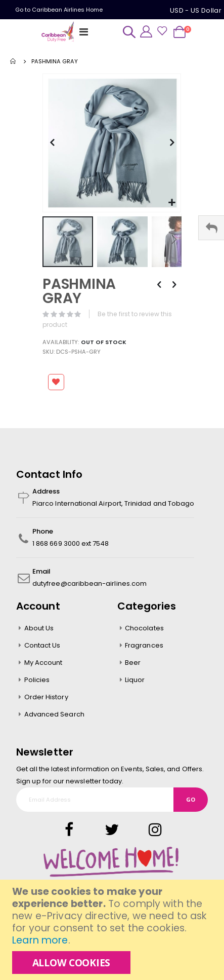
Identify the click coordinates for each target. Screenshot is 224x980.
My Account (43, 663)
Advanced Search (54, 714)
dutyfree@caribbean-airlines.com (89, 583)
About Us (39, 628)
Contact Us (42, 645)
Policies (37, 680)
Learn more (40, 940)
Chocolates (144, 628)
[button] (172, 203)
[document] (113, 930)
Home (14, 61)
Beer (133, 663)
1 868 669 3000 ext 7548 (71, 543)
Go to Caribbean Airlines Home (59, 10)
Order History (46, 697)
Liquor (135, 680)
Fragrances (144, 645)
